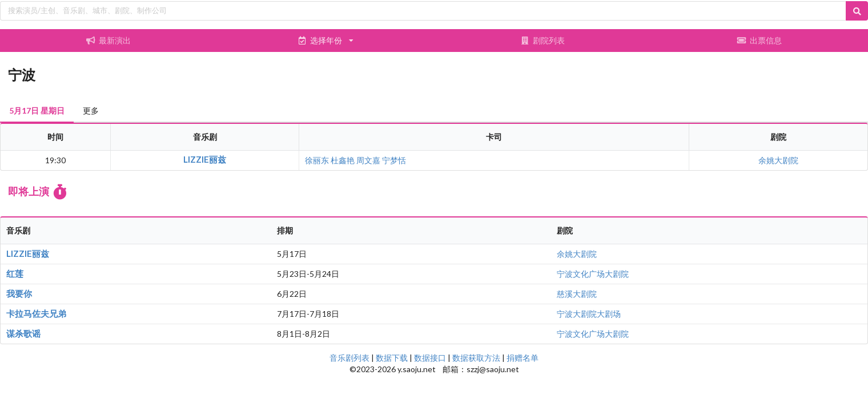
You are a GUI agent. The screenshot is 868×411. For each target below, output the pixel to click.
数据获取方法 (476, 358)
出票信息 (759, 40)
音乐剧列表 (349, 358)
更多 (91, 110)
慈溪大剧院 (577, 294)
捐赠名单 (523, 358)
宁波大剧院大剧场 (589, 314)
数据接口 (430, 358)
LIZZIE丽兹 (205, 159)
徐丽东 (317, 160)
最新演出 (108, 40)
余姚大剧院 (778, 160)
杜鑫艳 (343, 160)
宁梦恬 (394, 160)
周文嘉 (368, 160)
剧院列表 (542, 40)
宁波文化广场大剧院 (593, 274)
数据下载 (392, 358)
